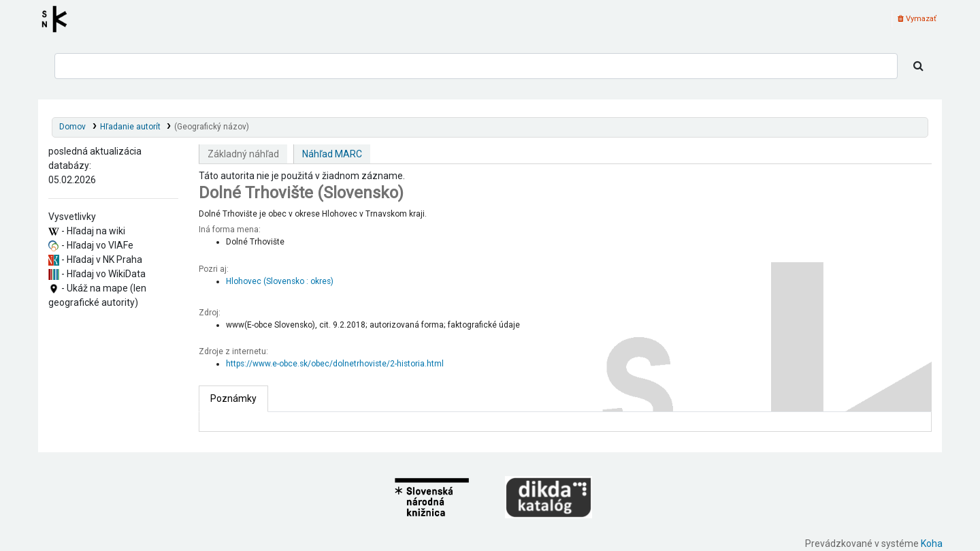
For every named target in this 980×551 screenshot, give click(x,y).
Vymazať (917, 19)
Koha (932, 544)
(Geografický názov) (212, 127)
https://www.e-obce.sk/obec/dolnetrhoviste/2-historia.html (335, 364)
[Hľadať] (918, 66)
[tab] (233, 399)
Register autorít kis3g (59, 19)
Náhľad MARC (332, 154)
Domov (72, 127)
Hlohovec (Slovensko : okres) (280, 281)
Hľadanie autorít (130, 127)
